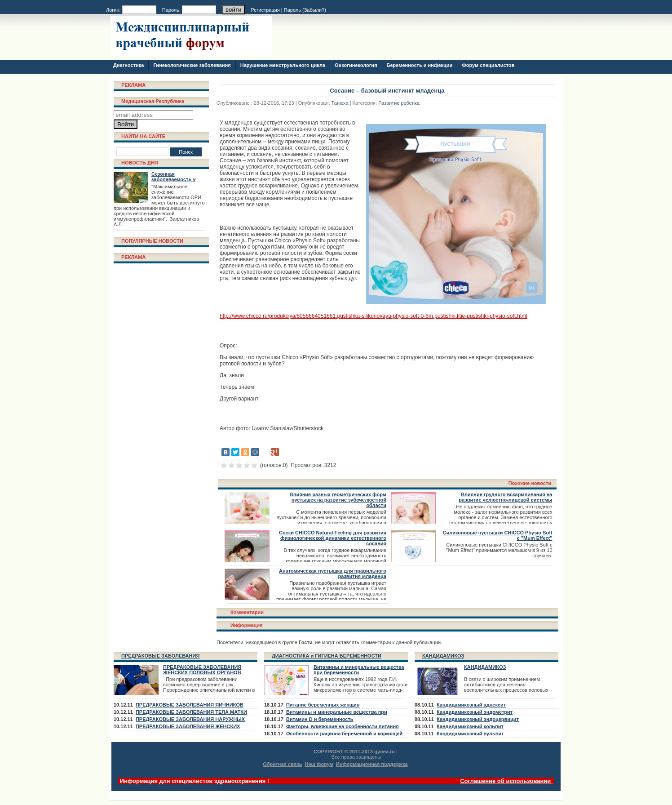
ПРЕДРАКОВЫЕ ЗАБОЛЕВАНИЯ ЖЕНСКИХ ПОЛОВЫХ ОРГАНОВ (202, 670)
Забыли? (314, 10)
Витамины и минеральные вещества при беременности (359, 670)
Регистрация (265, 10)
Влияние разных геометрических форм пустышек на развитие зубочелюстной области (338, 500)
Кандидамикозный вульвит (470, 734)
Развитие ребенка (399, 103)
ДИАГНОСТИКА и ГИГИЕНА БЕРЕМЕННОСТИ (327, 656)
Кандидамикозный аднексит (471, 705)
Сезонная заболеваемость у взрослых (173, 179)
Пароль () (305, 10)
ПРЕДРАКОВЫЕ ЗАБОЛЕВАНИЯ (160, 656)
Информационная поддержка (372, 764)
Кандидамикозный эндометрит (475, 712)
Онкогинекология (356, 65)
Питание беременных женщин (323, 705)
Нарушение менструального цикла (283, 65)
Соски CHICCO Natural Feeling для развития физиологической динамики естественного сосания (333, 538)
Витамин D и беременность (320, 719)
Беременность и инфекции (420, 65)
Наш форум (319, 764)
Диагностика (128, 65)
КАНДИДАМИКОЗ (443, 656)
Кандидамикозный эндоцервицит (478, 719)
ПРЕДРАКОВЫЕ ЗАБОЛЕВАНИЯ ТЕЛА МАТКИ (191, 712)
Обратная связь (282, 764)
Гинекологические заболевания (192, 65)
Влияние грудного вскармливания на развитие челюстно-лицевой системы (505, 497)
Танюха (340, 103)
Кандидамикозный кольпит (470, 726)
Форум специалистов (488, 65)
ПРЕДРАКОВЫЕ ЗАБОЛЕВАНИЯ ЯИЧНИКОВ (190, 705)
